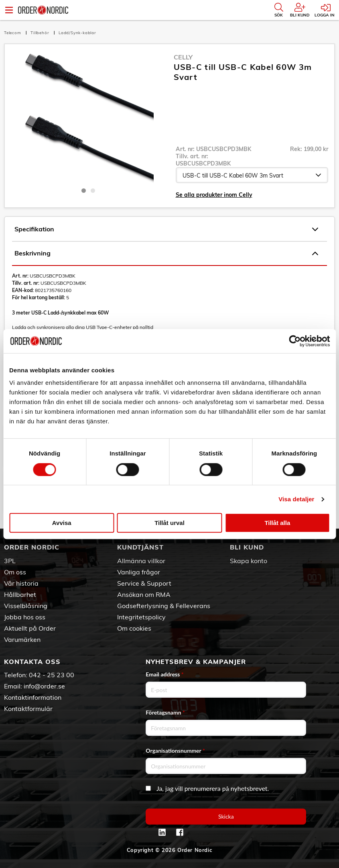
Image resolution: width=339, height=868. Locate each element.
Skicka (226, 816)
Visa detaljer (296, 499)
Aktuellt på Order (30, 628)
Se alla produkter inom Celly (214, 195)
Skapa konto (249, 561)
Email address (164, 674)
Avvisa (62, 523)
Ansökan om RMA (144, 594)
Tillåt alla (277, 523)
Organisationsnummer (175, 751)
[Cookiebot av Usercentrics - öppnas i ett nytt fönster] (295, 341)
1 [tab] (84, 191)
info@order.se (44, 686)
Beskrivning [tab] (166, 253)
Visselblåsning (26, 606)
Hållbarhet (20, 594)
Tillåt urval (169, 523)
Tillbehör (41, 33)
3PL (10, 561)
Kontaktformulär (28, 709)
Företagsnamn (165, 712)
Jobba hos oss (25, 617)
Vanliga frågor (139, 572)
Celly (183, 57)
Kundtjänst (140, 547)
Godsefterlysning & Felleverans (164, 606)
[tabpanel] (88, 118)
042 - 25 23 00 (52, 675)
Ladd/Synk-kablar (77, 33)
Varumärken (22, 639)
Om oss (15, 572)
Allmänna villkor (141, 561)
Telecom (13, 33)
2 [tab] (93, 191)
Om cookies (134, 628)
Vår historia (21, 583)
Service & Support (144, 583)
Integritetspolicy (141, 617)
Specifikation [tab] (166, 229)
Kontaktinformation (33, 697)
